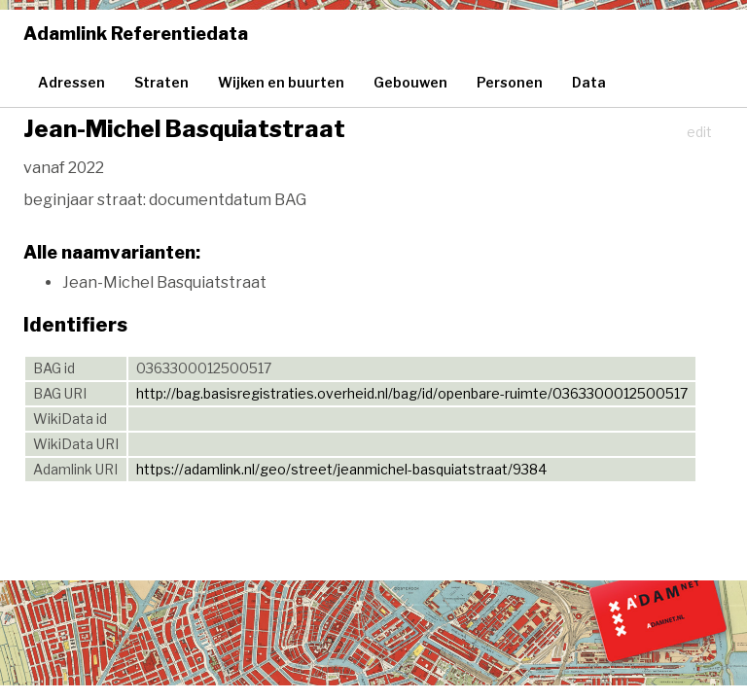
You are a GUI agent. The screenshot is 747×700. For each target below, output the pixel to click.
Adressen (71, 82)
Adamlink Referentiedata (136, 34)
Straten (161, 82)
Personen (510, 82)
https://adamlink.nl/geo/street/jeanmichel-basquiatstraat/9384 (341, 469)
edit (699, 132)
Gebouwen (410, 82)
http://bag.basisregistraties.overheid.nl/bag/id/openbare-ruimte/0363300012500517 (412, 393)
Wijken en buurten (281, 82)
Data (589, 82)
